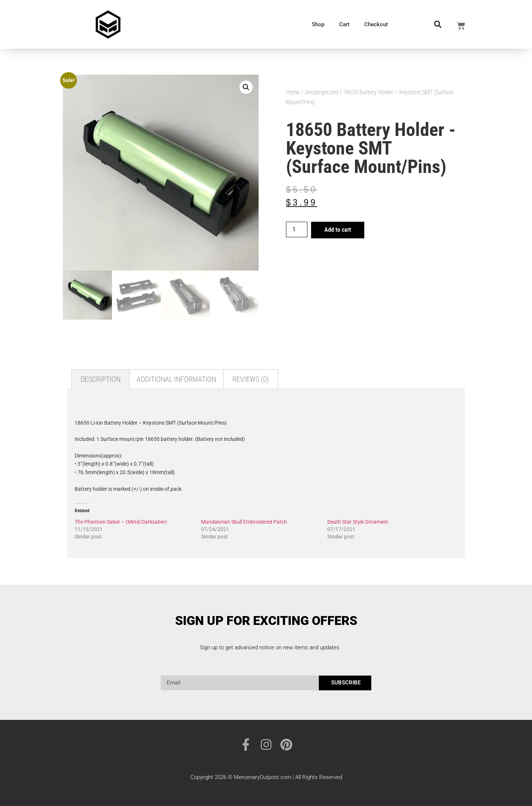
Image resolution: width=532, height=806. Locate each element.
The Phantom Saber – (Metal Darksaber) (121, 522)
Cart (344, 24)
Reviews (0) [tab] (251, 379)
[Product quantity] (297, 229)
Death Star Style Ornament (358, 522)
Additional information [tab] (176, 379)
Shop (318, 24)
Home (293, 92)
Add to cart (338, 230)
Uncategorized (321, 92)
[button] (246, 87)
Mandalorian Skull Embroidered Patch (244, 522)
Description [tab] (100, 379)
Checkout (376, 24)
